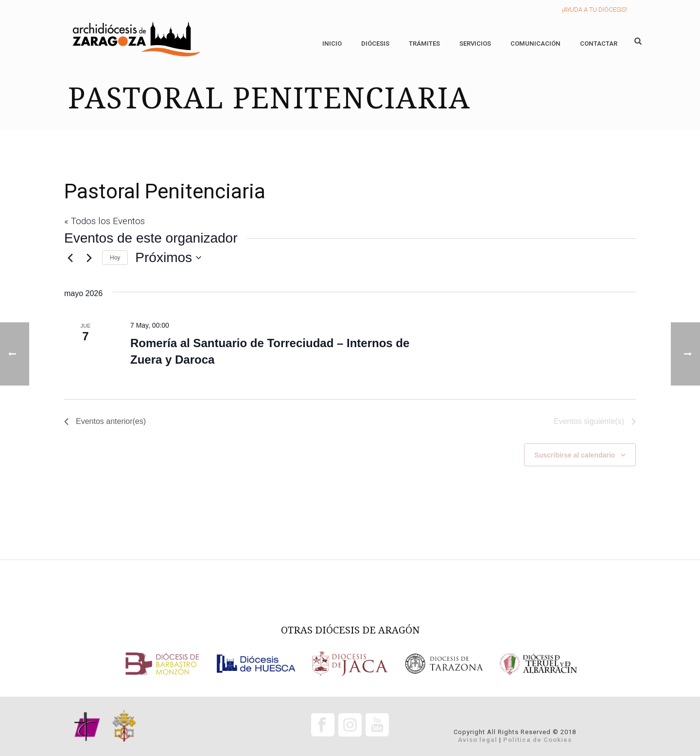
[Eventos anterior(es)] (70, 258)
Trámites (424, 44)
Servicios (475, 44)
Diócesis (375, 44)
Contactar (599, 44)
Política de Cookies (537, 740)
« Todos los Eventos (105, 221)
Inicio (332, 44)
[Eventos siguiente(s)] (89, 258)
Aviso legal (478, 740)
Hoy (115, 258)
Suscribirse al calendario (575, 455)
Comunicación (535, 44)
